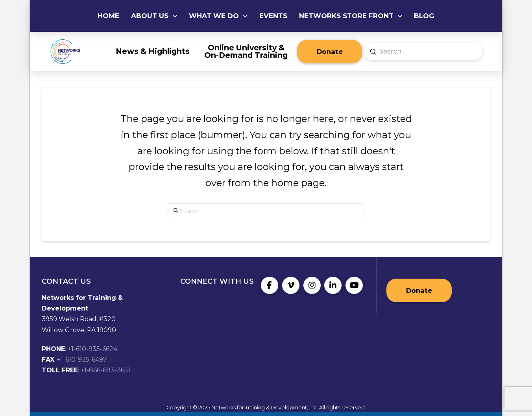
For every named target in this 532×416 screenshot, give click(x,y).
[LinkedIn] (333, 285)
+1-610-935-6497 (82, 360)
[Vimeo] (291, 285)
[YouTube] (354, 285)
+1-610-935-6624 (92, 349)
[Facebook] (270, 285)
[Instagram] (312, 285)
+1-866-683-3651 (105, 370)
